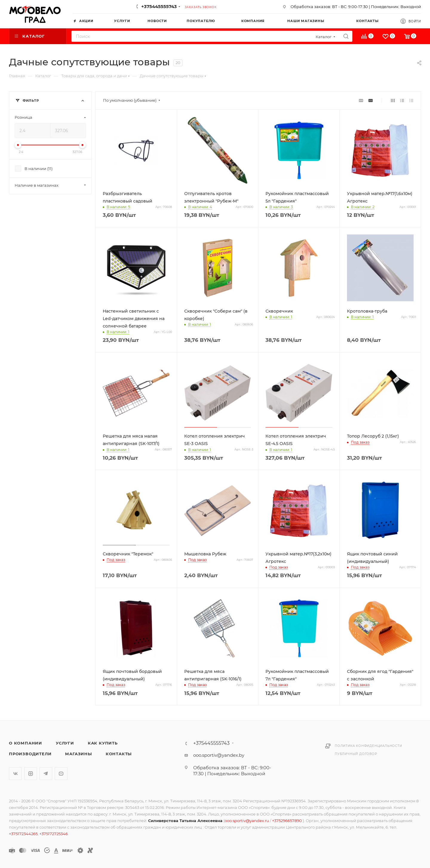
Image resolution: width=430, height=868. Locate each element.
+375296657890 (287, 821)
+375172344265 (23, 834)
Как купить (103, 743)
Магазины (78, 754)
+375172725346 (54, 834)
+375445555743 (159, 6)
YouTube (61, 774)
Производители (30, 754)
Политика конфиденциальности (368, 746)
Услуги (65, 743)
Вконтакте (15, 774)
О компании (26, 743)
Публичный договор (356, 754)
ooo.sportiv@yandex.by (219, 755)
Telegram (46, 774)
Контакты (119, 754)
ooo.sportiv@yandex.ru (247, 821)
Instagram (31, 774)
